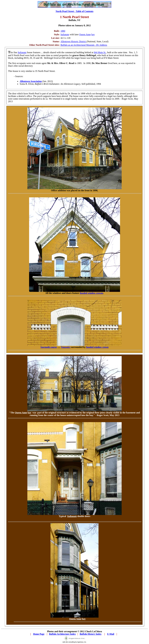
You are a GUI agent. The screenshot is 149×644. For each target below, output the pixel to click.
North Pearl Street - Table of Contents (74, 11)
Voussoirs (66, 347)
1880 (63, 31)
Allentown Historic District (74, 41)
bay (93, 34)
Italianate (65, 34)
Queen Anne (85, 34)
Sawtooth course (49, 347)
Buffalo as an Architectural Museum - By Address (84, 45)
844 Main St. (100, 52)
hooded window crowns (92, 293)
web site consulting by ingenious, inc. (75, 641)
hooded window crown (97, 347)
